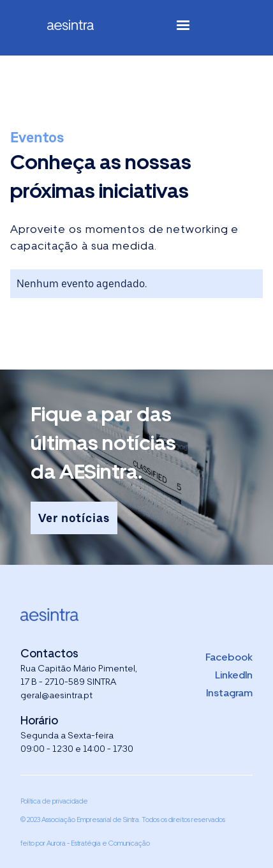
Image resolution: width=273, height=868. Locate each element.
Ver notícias (74, 518)
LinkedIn (234, 675)
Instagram (229, 693)
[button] (183, 28)
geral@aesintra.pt (56, 695)
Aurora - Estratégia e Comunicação (98, 843)
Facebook (229, 657)
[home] (81, 28)
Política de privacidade (54, 801)
